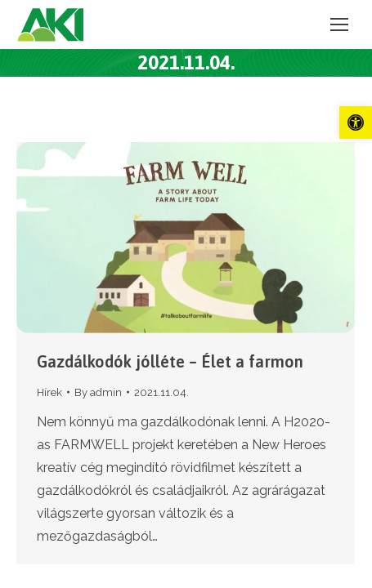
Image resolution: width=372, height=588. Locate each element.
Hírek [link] (49, 392)
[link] (356, 122)
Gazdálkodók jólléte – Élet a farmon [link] (170, 361)
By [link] (98, 392)
